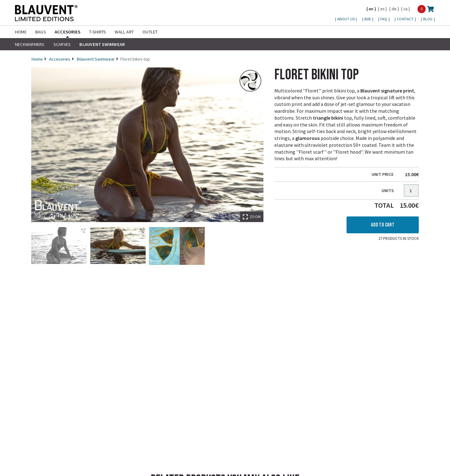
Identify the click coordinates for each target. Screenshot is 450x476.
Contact (406, 19)
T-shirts (97, 32)
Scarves (62, 44)
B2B (368, 19)
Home (21, 32)
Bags (41, 32)
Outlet (150, 32)
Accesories (67, 32)
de (394, 9)
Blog (428, 19)
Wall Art (124, 32)
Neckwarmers (30, 44)
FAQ (384, 19)
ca (405, 9)
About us (346, 19)
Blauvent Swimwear (102, 44)
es (382, 9)
